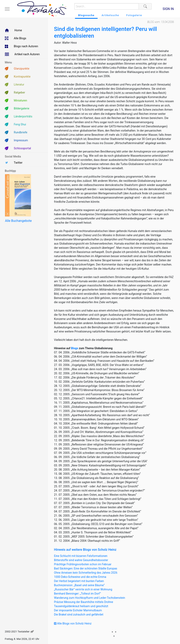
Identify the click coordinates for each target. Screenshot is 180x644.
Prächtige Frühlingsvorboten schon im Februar (83, 564)
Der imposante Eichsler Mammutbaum (78, 610)
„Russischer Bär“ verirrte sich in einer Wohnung (83, 589)
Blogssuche (86, 15)
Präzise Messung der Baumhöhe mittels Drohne (83, 602)
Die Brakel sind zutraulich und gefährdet (79, 615)
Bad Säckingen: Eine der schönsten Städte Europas (86, 568)
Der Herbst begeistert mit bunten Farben (79, 581)
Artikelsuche (110, 15)
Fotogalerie (134, 15)
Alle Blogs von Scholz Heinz (73, 623)
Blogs (75, 348)
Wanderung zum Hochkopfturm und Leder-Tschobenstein (89, 598)
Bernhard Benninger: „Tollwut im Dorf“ (77, 594)
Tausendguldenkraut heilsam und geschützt (81, 606)
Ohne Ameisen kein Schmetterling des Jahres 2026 (86, 573)
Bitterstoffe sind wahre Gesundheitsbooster (81, 560)
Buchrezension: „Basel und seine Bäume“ (79, 585)
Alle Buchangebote (18, 221)
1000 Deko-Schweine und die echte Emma (80, 577)
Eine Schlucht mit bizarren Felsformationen (81, 556)
